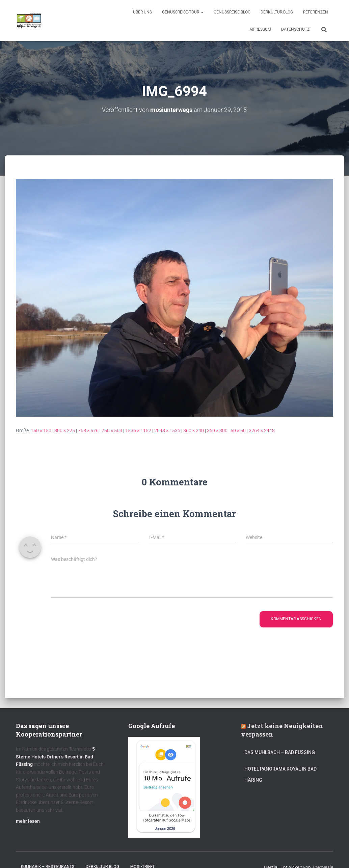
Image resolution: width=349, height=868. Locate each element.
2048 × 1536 (167, 430)
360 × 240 (194, 430)
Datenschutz (295, 29)
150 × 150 (41, 430)
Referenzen (316, 12)
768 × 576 (88, 430)
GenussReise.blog (232, 12)
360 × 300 (217, 430)
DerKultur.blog (277, 12)
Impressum (260, 29)
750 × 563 (112, 430)
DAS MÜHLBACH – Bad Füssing (280, 752)
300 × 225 (65, 430)
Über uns (142, 12)
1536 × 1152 (138, 430)
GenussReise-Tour (183, 12)
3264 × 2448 (262, 430)
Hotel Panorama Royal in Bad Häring (280, 774)
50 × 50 (238, 430)
